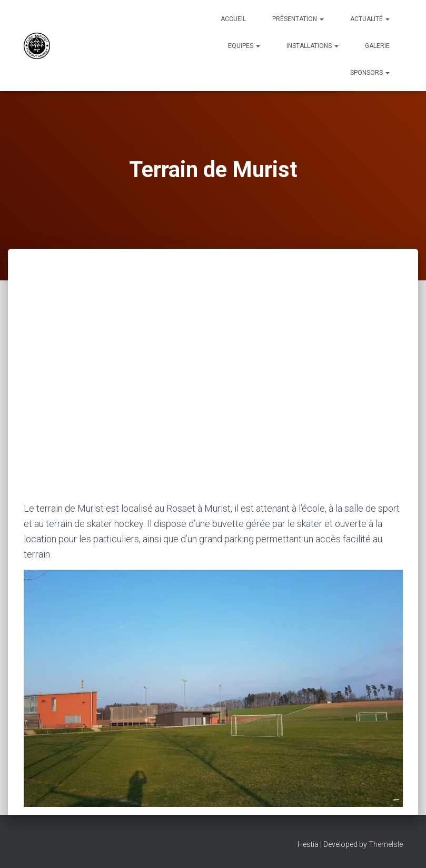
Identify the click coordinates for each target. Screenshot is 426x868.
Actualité (370, 19)
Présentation (298, 19)
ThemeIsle (386, 844)
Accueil (233, 19)
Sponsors (370, 73)
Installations (313, 46)
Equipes (244, 46)
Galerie (377, 46)
